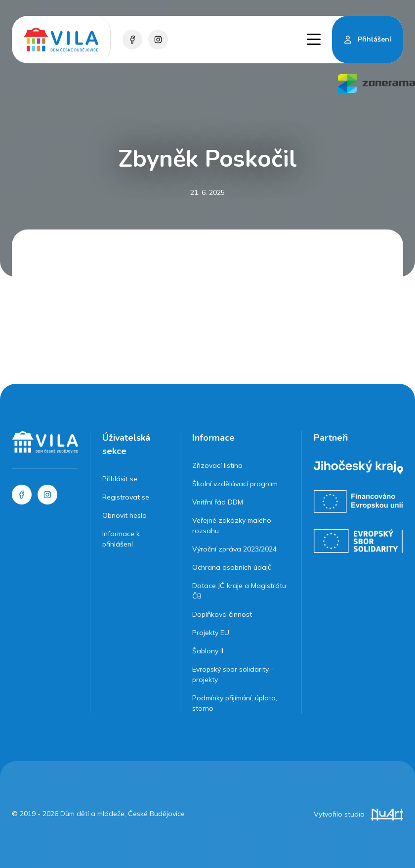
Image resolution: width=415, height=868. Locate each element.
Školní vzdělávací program (235, 484)
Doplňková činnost (222, 614)
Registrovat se (126, 497)
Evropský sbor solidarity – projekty (233, 674)
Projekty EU (211, 633)
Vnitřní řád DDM (218, 502)
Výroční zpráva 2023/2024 (234, 549)
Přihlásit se (120, 479)
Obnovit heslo (124, 515)
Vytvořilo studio (358, 814)
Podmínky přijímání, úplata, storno (235, 703)
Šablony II (208, 651)
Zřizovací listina (217, 465)
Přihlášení (374, 39)
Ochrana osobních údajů (232, 567)
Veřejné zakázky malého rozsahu (232, 525)
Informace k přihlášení (121, 539)
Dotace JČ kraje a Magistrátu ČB (239, 591)
